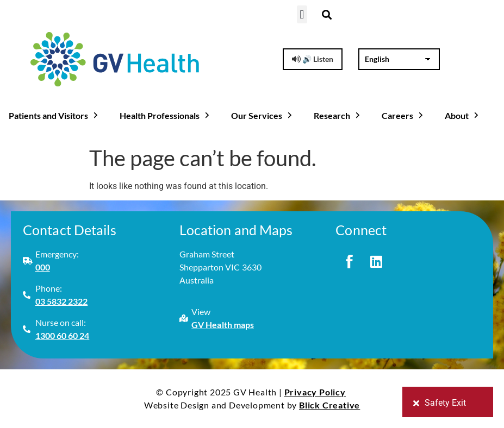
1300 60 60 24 (63, 335)
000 (43, 267)
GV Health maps (223, 325)
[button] (302, 14)
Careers (403, 115)
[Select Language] (399, 59)
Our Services (263, 115)
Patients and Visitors (54, 115)
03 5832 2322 (62, 301)
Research (338, 115)
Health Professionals (166, 115)
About (463, 115)
